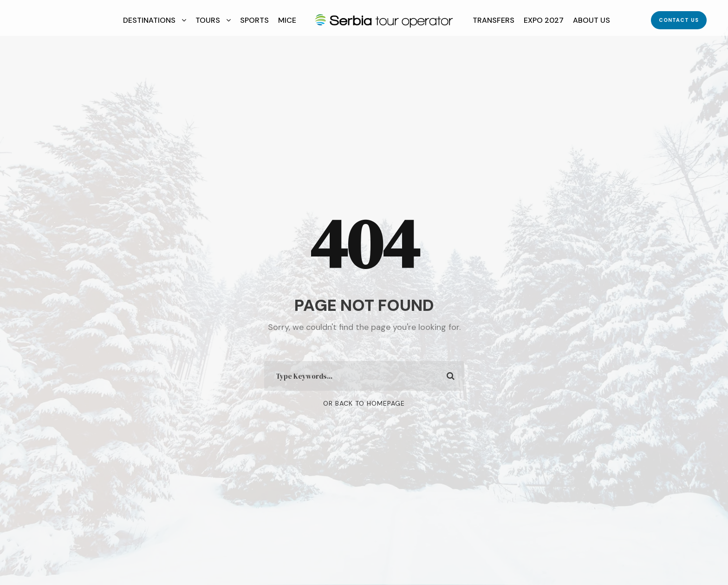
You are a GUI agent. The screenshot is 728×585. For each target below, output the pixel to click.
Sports (254, 20)
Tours (208, 20)
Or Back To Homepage (364, 403)
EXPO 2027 (544, 20)
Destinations (149, 20)
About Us (591, 20)
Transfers (494, 20)
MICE (287, 20)
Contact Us (679, 20)
